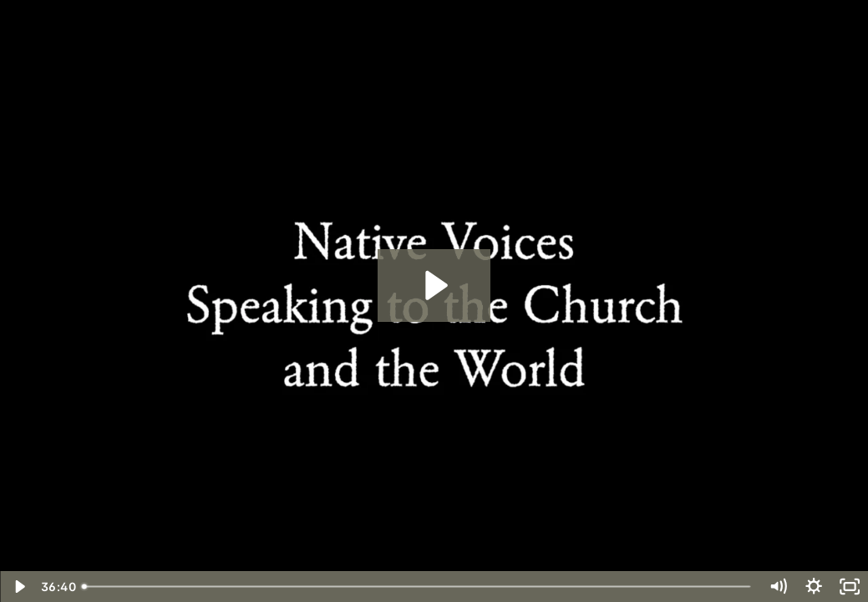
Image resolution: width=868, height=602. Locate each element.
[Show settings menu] (813, 587)
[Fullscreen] (850, 587)
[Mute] (777, 587)
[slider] (417, 587)
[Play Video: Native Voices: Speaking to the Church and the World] (434, 286)
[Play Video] (18, 587)
